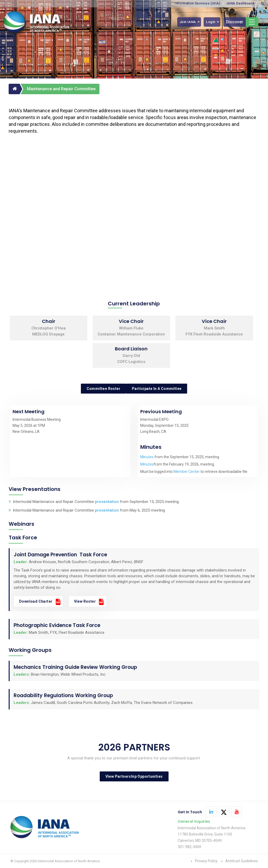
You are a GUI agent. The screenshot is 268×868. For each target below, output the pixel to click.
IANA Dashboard (241, 3)
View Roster (85, 601)
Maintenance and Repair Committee (61, 89)
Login (211, 22)
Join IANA (188, 22)
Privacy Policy (206, 861)
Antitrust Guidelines (242, 861)
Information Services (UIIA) (197, 3)
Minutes (147, 457)
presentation (107, 502)
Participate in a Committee (157, 389)
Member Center (187, 472)
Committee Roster (104, 389)
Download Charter (36, 601)
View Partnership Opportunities (134, 776)
